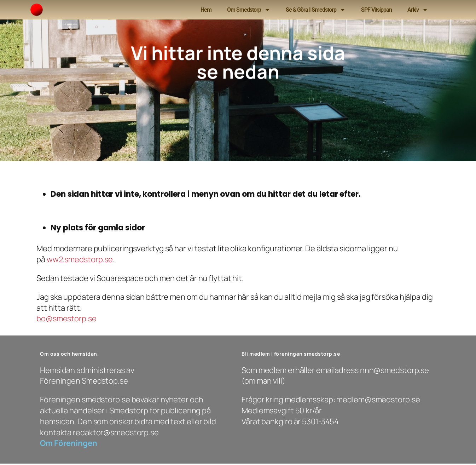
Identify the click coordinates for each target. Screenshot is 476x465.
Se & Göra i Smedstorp (316, 10)
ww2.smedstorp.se (80, 259)
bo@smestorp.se (66, 318)
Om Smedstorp (249, 10)
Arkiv (418, 10)
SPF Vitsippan (376, 10)
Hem (206, 10)
